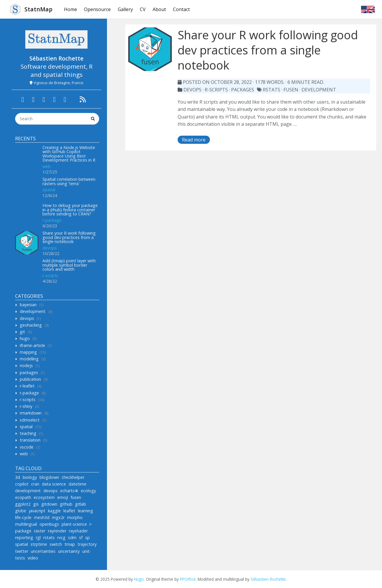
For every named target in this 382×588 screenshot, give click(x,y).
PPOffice (188, 579)
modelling (29, 359)
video (33, 558)
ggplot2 (23, 504)
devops (50, 248)
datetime (77, 484)
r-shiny (26, 406)
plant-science (74, 524)
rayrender (57, 531)
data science (54, 484)
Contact (181, 9)
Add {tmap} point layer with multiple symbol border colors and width (69, 265)
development (33, 311)
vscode (27, 447)
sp (88, 537)
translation (30, 440)
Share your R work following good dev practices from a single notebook (69, 237)
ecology (88, 491)
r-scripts (50, 276)
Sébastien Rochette (268, 579)
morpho (75, 517)
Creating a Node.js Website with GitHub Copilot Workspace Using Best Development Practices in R (69, 154)
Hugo (139, 579)
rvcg (61, 537)
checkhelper (73, 477)
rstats (49, 537)
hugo (25, 338)
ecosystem (44, 497)
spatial (49, 190)
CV (143, 9)
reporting (24, 537)
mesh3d (42, 517)
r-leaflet (27, 386)
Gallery (125, 9)
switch (56, 544)
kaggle (54, 511)
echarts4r (69, 491)
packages (29, 372)
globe (21, 511)
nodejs (26, 365)
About (159, 9)
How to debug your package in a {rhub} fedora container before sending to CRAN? (70, 210)
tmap (70, 544)
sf (81, 537)
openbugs (49, 524)
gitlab (81, 504)
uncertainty (69, 551)
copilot (22, 484)
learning (85, 511)
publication (30, 379)
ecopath (23, 497)
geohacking (31, 325)
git (22, 332)
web (47, 166)
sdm (72, 537)
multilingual (26, 524)
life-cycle (23, 517)
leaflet (69, 511)
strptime (39, 544)
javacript (37, 511)
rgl (38, 537)
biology (30, 477)
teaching (28, 433)
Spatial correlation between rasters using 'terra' (69, 181)
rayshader (78, 531)
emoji (63, 497)
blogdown (49, 477)
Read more (194, 140)
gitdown (49, 504)
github (66, 504)
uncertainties (43, 551)
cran (35, 484)
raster (40, 531)
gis (36, 504)
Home (70, 9)
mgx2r (58, 517)
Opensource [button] (97, 9)
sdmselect (30, 420)
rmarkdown (31, 413)
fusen (76, 497)
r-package (52, 220)
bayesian (28, 305)
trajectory (87, 544)
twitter (22, 551)
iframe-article (32, 345)
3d (18, 477)
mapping (28, 352)
